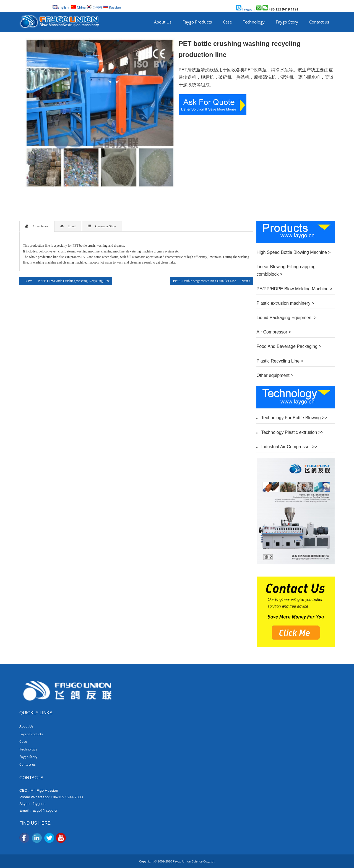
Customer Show (102, 226)
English (61, 7)
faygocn (245, 9)
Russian (112, 7)
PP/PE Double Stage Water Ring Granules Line (205, 281)
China (78, 7)
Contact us (319, 22)
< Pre (27, 281)
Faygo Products (197, 22)
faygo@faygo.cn (45, 810)
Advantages (37, 226)
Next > (246, 281)
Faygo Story (287, 22)
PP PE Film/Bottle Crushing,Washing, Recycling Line (74, 281)
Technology (254, 22)
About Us (163, 22)
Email (68, 226)
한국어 (94, 7)
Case (227, 22)
